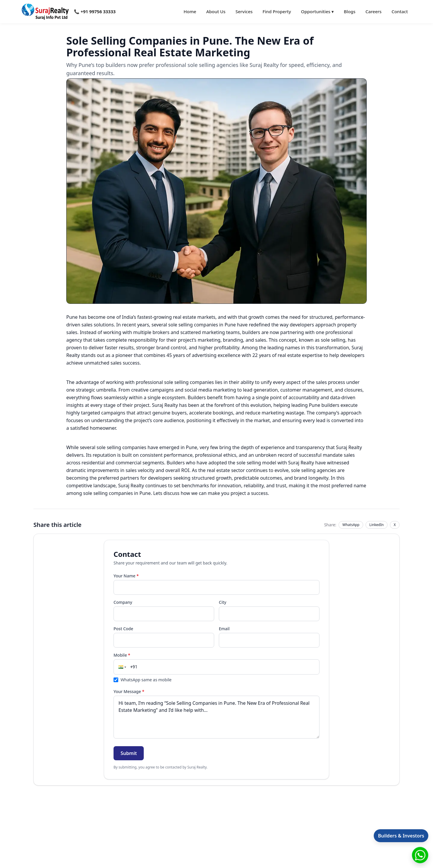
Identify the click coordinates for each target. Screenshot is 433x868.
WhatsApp (351, 525)
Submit (129, 753)
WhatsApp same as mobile (143, 680)
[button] (122, 667)
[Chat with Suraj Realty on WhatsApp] (420, 855)
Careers (374, 11)
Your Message (129, 691)
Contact (400, 11)
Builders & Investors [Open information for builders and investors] (401, 836)
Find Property (277, 11)
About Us (216, 11)
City (223, 602)
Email (224, 629)
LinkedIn (377, 525)
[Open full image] (216, 191)
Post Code (123, 629)
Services (244, 11)
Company (123, 602)
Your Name (126, 576)
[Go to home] (45, 12)
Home (190, 11)
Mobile (122, 655)
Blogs (350, 11)
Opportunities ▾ (317, 11)
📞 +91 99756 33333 (95, 11)
